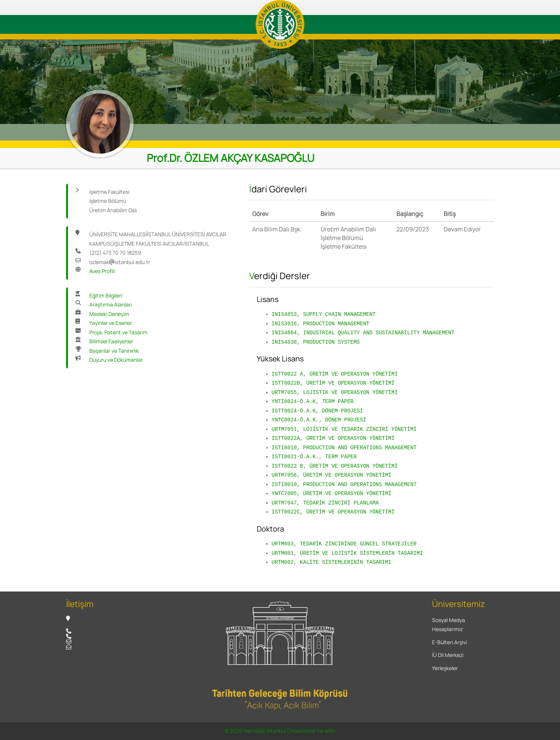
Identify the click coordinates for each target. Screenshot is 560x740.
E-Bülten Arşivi (449, 642)
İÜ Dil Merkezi (448, 655)
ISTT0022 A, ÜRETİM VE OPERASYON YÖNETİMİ (335, 374)
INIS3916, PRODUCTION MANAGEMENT (321, 324)
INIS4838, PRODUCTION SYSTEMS (316, 342)
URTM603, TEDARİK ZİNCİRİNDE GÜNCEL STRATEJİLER (344, 544)
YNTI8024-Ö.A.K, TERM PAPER (313, 401)
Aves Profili (102, 271)
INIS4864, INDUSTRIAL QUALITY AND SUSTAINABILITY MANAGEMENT (363, 333)
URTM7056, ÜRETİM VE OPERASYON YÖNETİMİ (332, 475)
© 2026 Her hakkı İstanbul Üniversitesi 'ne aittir (280, 731)
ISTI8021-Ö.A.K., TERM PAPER (314, 457)
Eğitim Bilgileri (106, 295)
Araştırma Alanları (111, 304)
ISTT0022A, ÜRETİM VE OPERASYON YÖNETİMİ (333, 438)
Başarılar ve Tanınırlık (114, 351)
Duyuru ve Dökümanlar (116, 360)
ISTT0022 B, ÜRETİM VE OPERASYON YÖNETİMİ (335, 466)
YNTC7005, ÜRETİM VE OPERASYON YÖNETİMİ (332, 493)
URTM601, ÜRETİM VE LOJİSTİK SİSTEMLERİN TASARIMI (347, 553)
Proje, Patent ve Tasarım (118, 332)
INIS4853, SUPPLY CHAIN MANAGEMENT (324, 314)
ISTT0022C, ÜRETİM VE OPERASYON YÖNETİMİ (333, 512)
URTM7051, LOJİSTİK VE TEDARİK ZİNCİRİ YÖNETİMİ (344, 429)
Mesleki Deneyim (109, 314)
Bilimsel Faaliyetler (111, 341)
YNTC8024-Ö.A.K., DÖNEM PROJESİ (319, 420)
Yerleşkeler (445, 668)
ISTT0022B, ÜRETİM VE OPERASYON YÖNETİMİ (333, 383)
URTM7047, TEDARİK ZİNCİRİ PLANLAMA (325, 503)
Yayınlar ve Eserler (111, 323)
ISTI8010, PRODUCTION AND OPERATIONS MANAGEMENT (344, 448)
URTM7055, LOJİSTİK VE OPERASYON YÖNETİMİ (335, 392)
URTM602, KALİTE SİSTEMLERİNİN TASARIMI (332, 562)
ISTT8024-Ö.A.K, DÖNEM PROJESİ (318, 411)
